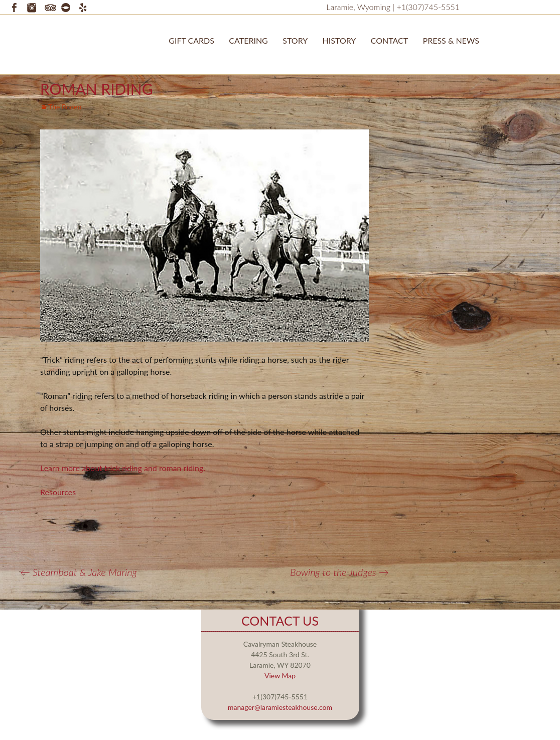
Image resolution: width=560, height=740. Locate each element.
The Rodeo (65, 107)
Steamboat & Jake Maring (79, 572)
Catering (248, 40)
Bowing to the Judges (339, 572)
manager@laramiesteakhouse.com (280, 707)
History (339, 40)
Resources (58, 492)
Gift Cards (191, 40)
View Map (280, 676)
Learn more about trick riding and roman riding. (124, 468)
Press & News (451, 40)
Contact (390, 40)
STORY (295, 40)
